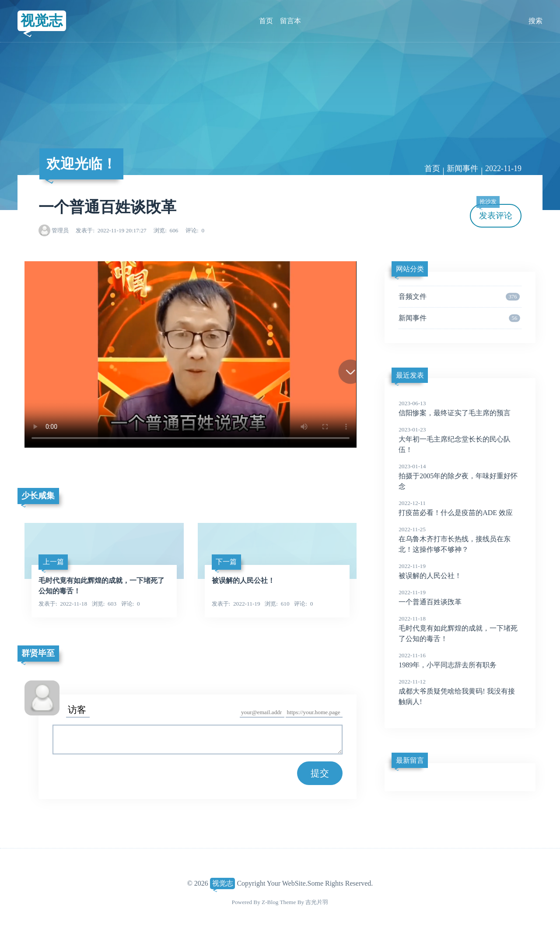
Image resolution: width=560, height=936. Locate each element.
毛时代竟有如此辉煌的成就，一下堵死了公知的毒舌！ (460, 628)
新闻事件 (462, 168)
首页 (266, 21)
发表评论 (494, 212)
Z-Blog (270, 902)
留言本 (290, 21)
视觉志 (42, 21)
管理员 (60, 230)
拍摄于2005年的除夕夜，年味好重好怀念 (460, 476)
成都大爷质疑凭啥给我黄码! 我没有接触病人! (460, 691)
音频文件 (459, 297)
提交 (320, 773)
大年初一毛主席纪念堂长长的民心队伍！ (460, 439)
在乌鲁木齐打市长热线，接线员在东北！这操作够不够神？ (460, 539)
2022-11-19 (503, 168)
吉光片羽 (317, 902)
